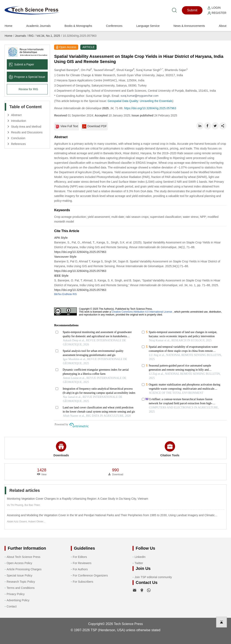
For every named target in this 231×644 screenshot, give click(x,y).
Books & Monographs (78, 26)
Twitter (139, 563)
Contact (12, 606)
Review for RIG (28, 89)
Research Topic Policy (21, 582)
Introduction (18, 121)
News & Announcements (189, 26)
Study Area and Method (26, 127)
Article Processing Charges (24, 569)
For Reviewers (82, 563)
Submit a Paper (21, 64)
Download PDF (94, 126)
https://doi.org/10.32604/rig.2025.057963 (150, 108)
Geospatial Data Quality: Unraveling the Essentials (140, 101)
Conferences (114, 26)
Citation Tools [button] (170, 449)
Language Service (148, 26)
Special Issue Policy (20, 575)
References (18, 144)
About (223, 26)
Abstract (16, 115)
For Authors (80, 569)
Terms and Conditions (21, 588)
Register (217, 13)
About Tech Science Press (23, 557)
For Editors (80, 557)
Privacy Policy (16, 594)
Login (214, 8)
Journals (21, 36)
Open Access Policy (19, 563)
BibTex (58, 294)
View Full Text (67, 126)
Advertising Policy (18, 600)
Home (8, 26)
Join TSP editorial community (153, 577)
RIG (31, 36)
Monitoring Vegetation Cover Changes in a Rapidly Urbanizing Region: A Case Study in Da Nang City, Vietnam (77, 499)
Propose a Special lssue (27, 77)
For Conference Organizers (90, 575)
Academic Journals (38, 26)
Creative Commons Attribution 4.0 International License (142, 312)
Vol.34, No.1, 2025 (48, 36)
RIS (75, 294)
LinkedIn (140, 557)
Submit (192, 10)
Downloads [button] (61, 449)
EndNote (67, 294)
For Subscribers (83, 582)
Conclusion (18, 138)
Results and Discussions (27, 132)
